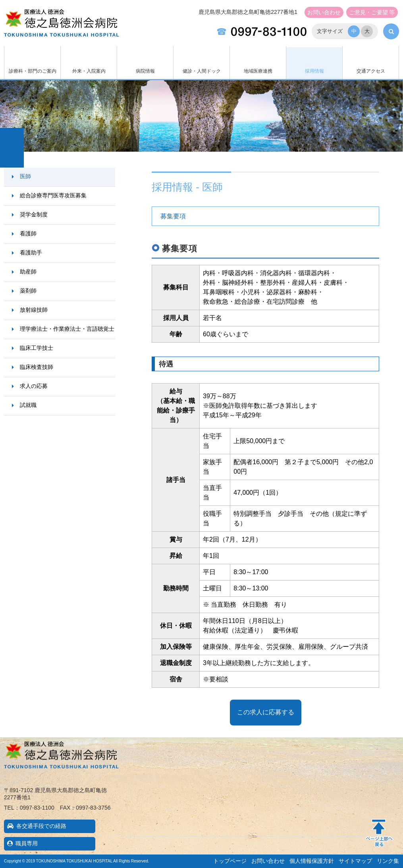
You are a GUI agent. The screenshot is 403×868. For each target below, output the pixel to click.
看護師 (28, 233)
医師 (25, 176)
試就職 (28, 405)
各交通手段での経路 (41, 826)
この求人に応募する (266, 712)
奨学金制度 (34, 214)
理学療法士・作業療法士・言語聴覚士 (67, 329)
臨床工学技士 (37, 348)
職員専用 (27, 843)
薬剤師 (28, 291)
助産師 (28, 272)
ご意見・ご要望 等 (372, 12)
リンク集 (388, 861)
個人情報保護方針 (312, 861)
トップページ (230, 861)
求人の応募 (34, 386)
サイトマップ (355, 861)
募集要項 (173, 216)
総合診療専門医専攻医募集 (53, 195)
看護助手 (31, 253)
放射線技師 (34, 310)
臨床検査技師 (37, 367)
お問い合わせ (324, 12)
